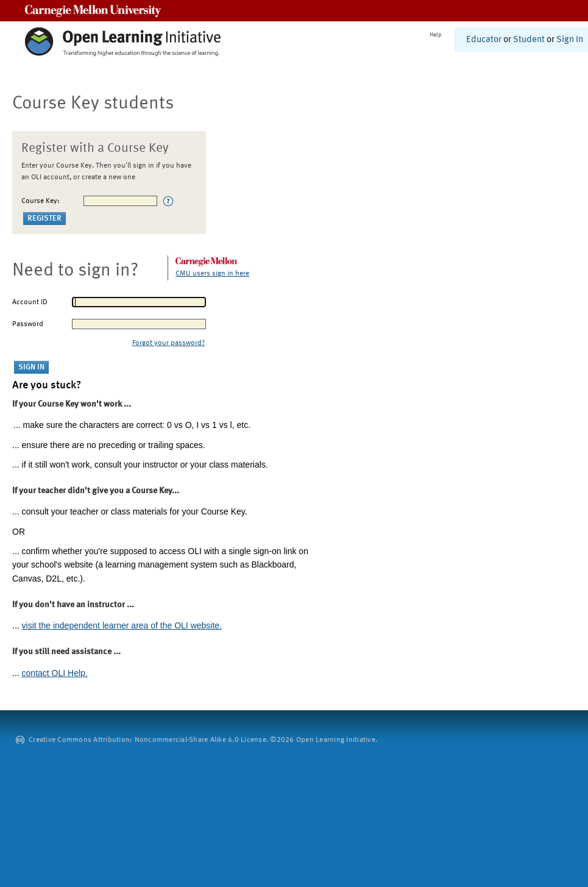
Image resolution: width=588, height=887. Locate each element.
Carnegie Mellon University (93, 11)
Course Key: (41, 201)
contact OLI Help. (55, 673)
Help (436, 35)
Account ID (30, 302)
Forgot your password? (168, 343)
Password (28, 324)
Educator (484, 40)
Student (529, 40)
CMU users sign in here (212, 274)
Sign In (570, 40)
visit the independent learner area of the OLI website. (122, 625)
